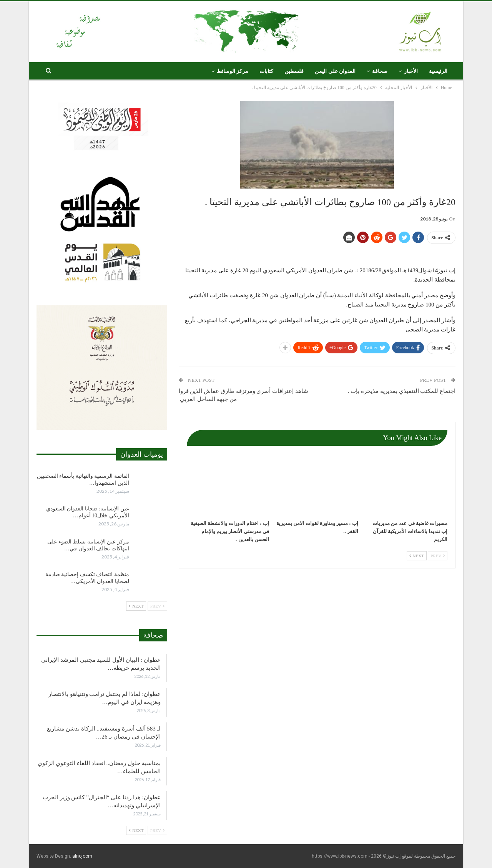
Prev (438, 556)
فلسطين (294, 71)
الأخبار (411, 71)
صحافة (380, 71)
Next (417, 556)
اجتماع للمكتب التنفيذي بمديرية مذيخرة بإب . (402, 391)
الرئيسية (438, 71)
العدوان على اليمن (335, 71)
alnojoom (82, 856)
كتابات (266, 71)
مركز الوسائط (233, 71)
